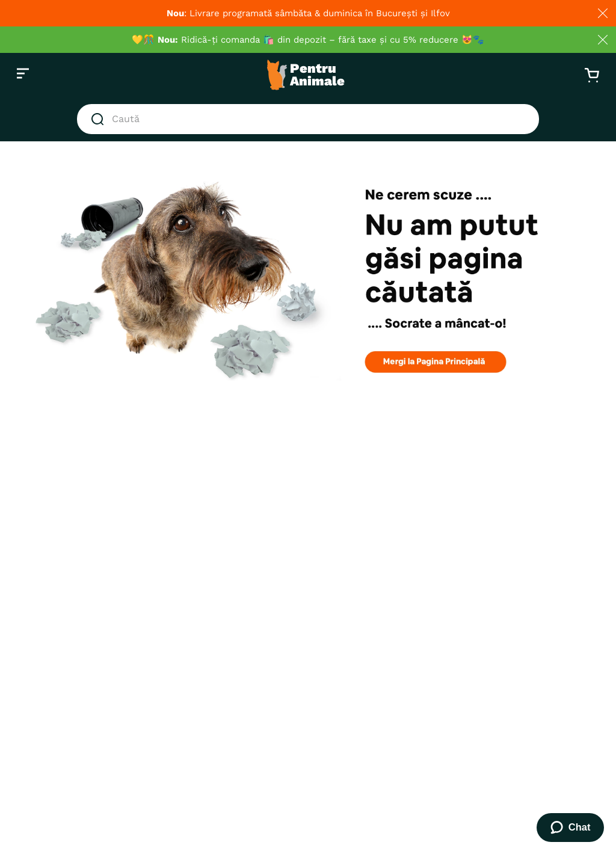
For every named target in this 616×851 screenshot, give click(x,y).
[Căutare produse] (100, 119)
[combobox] (308, 119)
